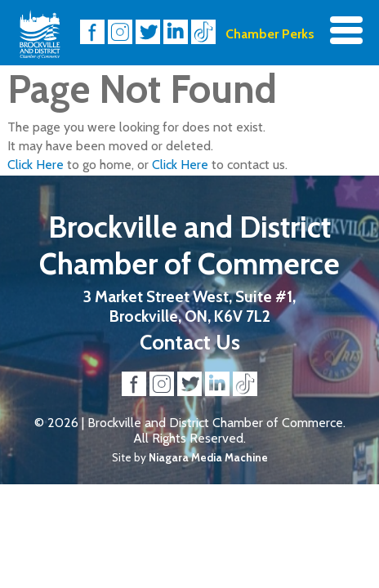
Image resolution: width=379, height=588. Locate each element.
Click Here (36, 165)
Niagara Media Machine (208, 457)
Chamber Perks (270, 34)
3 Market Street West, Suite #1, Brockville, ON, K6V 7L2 (189, 306)
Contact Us (190, 342)
